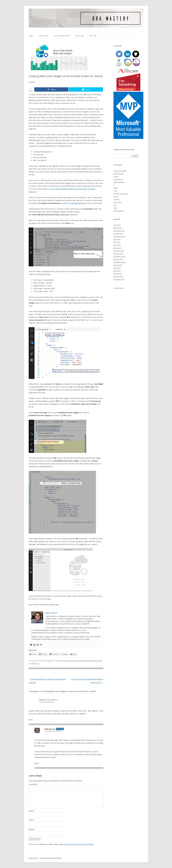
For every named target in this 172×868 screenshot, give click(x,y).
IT (114, 185)
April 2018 (117, 271)
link (33, 175)
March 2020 (118, 228)
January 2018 (118, 276)
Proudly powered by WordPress (51, 858)
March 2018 (118, 274)
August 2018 (118, 265)
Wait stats (99, 661)
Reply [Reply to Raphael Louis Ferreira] (31, 719)
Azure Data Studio (71, 661)
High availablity (119, 182)
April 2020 (117, 225)
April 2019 (117, 245)
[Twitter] (31, 645)
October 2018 (118, 259)
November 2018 (119, 256)
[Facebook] (41, 645)
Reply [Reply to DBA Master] (36, 763)
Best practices (119, 174)
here (49, 599)
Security (116, 199)
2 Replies (32, 82)
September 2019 (119, 236)
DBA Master (50, 729)
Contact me (79, 36)
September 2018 (119, 262)
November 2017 (119, 279)
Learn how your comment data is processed (77, 844)
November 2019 (119, 231)
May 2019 (117, 242)
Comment (33, 784)
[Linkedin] (34, 645)
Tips (115, 205)
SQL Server (118, 202)
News (116, 188)
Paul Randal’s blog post (77, 203)
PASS (115, 191)
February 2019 (119, 251)
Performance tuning (121, 194)
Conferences (118, 179)
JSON (80, 661)
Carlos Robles (118, 288)
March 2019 (118, 248)
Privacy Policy (33, 858)
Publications (43, 36)
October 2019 (118, 234)
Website (32, 829)
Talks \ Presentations (61, 36)
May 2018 (117, 268)
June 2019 (117, 239)
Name (32, 811)
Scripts (49, 661)
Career (116, 176)
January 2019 (118, 254)
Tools (115, 208)
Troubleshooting (88, 661)
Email (31, 820)
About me (93, 36)
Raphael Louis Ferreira (48, 700)
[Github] (38, 645)
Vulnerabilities (119, 211)
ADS (62, 661)
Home (31, 36)
